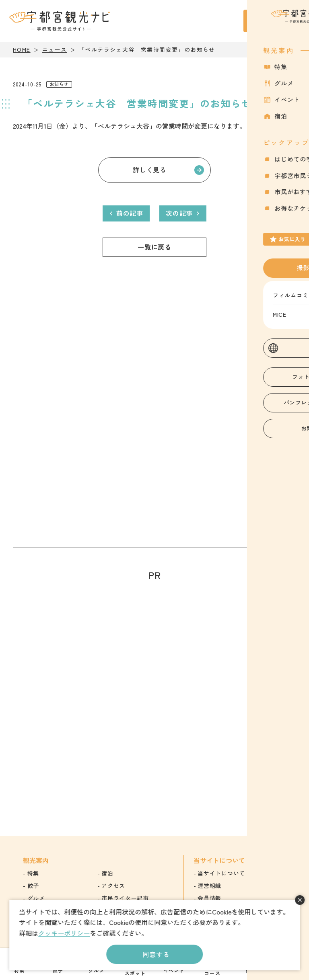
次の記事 (179, 213)
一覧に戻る (154, 247)
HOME (22, 49)
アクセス (113, 886)
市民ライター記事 (125, 898)
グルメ (36, 898)
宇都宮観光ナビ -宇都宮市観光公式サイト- (61, 21)
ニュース (55, 49)
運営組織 (209, 886)
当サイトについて (221, 873)
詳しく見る (150, 170)
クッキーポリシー (64, 933)
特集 (33, 873)
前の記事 (130, 213)
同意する (156, 954)
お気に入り (260, 26)
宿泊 (107, 873)
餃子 (33, 886)
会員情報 (209, 898)
